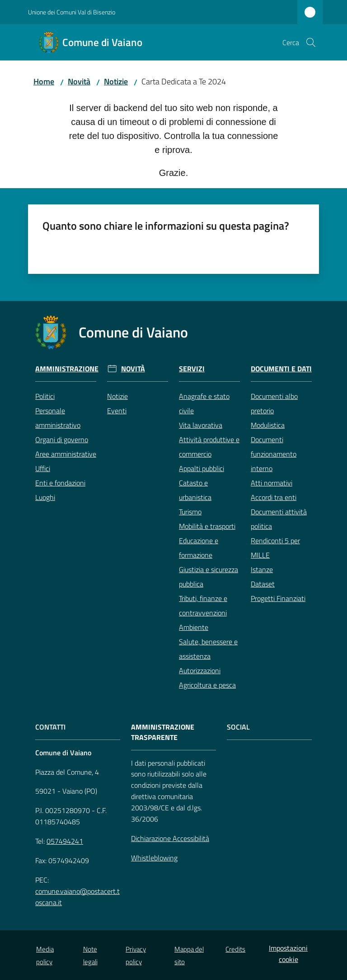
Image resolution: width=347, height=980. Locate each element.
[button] (311, 42)
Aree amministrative (66, 454)
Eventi (117, 411)
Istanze (262, 569)
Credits (235, 949)
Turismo (190, 512)
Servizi (192, 369)
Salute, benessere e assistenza (208, 649)
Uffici (43, 468)
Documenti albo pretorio (274, 403)
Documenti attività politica (279, 519)
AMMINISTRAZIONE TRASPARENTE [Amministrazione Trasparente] (163, 732)
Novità (79, 81)
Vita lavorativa (201, 425)
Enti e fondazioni (60, 483)
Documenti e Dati (281, 369)
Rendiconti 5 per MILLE (275, 548)
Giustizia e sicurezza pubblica (209, 577)
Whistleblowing (154, 858)
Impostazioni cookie (288, 954)
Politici (45, 396)
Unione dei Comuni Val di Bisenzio (72, 12)
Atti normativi (272, 483)
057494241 (65, 841)
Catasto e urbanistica (195, 490)
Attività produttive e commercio (209, 447)
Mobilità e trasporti (207, 526)
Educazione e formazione (199, 548)
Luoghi (45, 497)
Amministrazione (67, 369)
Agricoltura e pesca (207, 685)
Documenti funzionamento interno (274, 454)
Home (44, 81)
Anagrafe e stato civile (204, 403)
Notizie (116, 81)
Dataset (263, 584)
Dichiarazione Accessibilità (170, 838)
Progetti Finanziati (278, 598)
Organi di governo (62, 439)
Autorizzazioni (200, 670)
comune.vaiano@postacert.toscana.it (77, 897)
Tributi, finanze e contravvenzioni (203, 606)
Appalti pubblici (202, 468)
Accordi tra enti (274, 497)
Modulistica (268, 425)
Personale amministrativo (58, 418)
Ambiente (194, 627)
